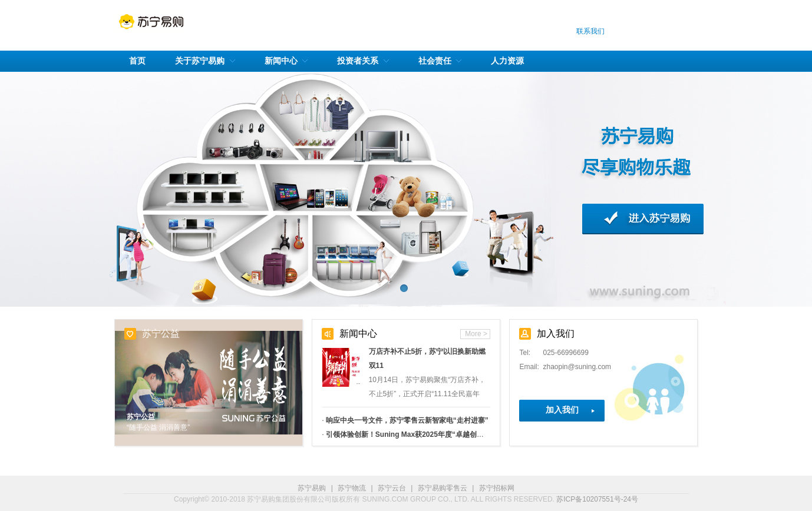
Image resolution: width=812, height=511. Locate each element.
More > (476, 334)
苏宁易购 (312, 488)
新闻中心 (358, 334)
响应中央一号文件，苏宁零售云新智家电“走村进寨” (407, 420)
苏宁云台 (392, 488)
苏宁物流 (352, 488)
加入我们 (562, 410)
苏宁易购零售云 (443, 488)
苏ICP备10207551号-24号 (597, 499)
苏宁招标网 (497, 488)
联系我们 (590, 31)
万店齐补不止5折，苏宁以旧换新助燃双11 (428, 359)
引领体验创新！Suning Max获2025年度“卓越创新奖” (410, 434)
